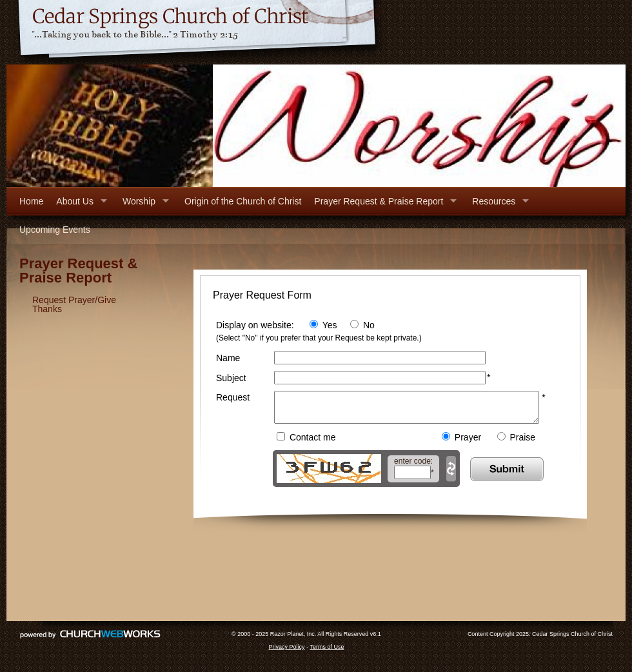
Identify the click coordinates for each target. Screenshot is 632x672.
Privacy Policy (287, 653)
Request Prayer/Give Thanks (74, 304)
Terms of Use (327, 653)
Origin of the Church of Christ (243, 201)
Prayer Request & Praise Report (379, 201)
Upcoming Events (55, 230)
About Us (75, 201)
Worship (139, 201)
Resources (494, 201)
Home (31, 201)
